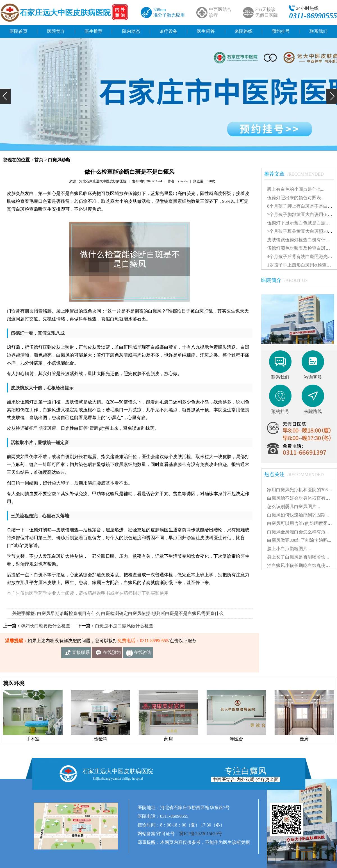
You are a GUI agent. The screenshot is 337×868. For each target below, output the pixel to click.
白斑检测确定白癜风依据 (126, 613)
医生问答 (206, 31)
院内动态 (131, 31)
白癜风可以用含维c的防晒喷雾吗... (301, 523)
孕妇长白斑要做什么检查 (45, 626)
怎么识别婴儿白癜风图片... (293, 507)
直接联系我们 (81, 654)
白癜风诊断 (59, 160)
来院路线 (243, 31)
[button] (5, 96)
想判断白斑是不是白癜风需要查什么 (188, 613)
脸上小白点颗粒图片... (289, 549)
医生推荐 (94, 31)
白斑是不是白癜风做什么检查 (124, 626)
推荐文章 (297, 174)
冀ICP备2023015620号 (201, 834)
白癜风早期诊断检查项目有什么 (69, 613)
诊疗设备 (168, 31)
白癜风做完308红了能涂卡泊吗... (299, 540)
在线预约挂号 (112, 654)
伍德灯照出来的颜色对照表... (296, 198)
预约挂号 (281, 31)
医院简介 (56, 31)
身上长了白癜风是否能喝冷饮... (298, 557)
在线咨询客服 (143, 654)
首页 (39, 160)
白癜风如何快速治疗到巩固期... (298, 515)
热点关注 (297, 474)
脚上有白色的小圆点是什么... (296, 189)
